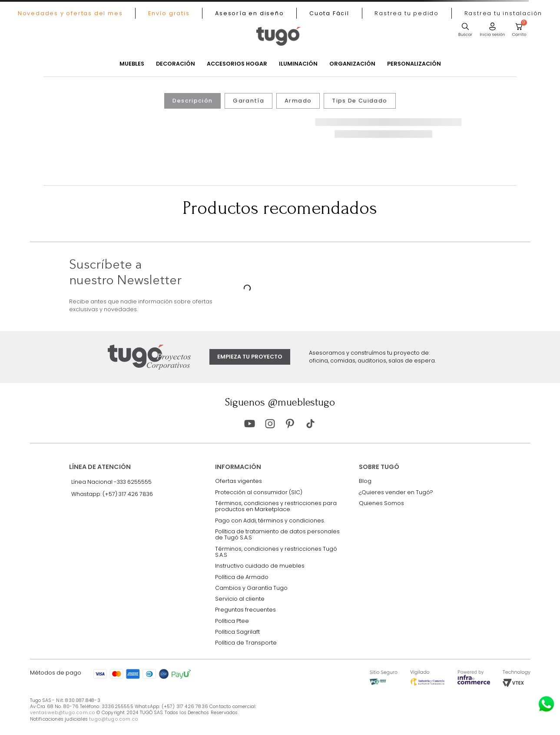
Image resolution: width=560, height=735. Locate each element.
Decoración (176, 64)
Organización (352, 64)
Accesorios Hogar (237, 64)
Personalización (414, 64)
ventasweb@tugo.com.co (63, 713)
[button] (407, 13)
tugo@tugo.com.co (114, 719)
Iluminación (298, 64)
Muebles (132, 64)
